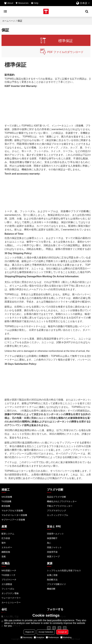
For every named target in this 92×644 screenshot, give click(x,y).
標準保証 (66, 41)
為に (49, 543)
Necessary (26, 637)
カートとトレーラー (11, 602)
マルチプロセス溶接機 (12, 510)
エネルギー (7, 547)
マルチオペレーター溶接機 (14, 515)
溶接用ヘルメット (55, 534)
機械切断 (51, 589)
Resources (23, 3)
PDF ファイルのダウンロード (65, 52)
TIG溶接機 (6, 501)
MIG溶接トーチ (9, 570)
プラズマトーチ (9, 580)
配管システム (8, 534)
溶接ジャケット (54, 547)
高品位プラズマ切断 (56, 497)
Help (36, 3)
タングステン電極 (10, 593)
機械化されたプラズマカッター (62, 501)
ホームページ (9, 21)
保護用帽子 (52, 538)
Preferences (52, 637)
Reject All (29, 632)
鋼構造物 (6, 552)
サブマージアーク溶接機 (13, 520)
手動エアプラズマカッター (60, 506)
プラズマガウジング (56, 510)
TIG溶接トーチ (9, 575)
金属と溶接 (52, 575)
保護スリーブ (53, 556)
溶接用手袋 (52, 552)
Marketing (66, 637)
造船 (4, 556)
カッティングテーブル (58, 515)
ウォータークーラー (11, 598)
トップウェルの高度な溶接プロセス (64, 570)
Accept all (62, 632)
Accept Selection (46, 632)
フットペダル (8, 589)
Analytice (39, 637)
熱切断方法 (52, 580)
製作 (4, 543)
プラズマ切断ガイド (56, 584)
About (10, 3)
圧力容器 (6, 538)
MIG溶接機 (7, 497)
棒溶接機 (6, 506)
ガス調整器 (7, 584)
